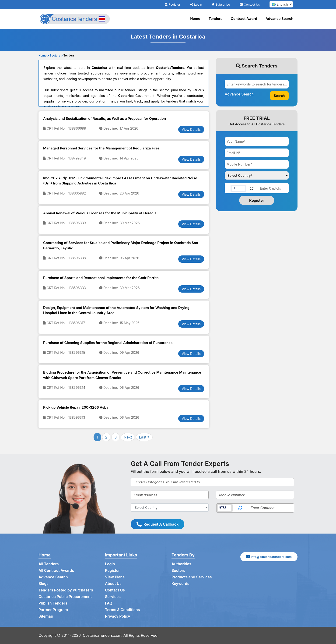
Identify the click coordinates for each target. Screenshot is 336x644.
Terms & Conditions (123, 610)
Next (128, 437)
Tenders (215, 19)
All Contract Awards (56, 571)
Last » (144, 437)
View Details (191, 129)
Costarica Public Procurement (65, 597)
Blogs (44, 584)
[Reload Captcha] (252, 188)
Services (113, 597)
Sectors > (56, 55)
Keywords (180, 584)
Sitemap (46, 616)
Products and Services (192, 577)
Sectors (178, 571)
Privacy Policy (118, 616)
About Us (113, 584)
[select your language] (281, 4)
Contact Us (250, 4)
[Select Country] (170, 508)
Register (172, 4)
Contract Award (244, 19)
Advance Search (279, 19)
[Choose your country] (257, 175)
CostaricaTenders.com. (103, 635)
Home (195, 19)
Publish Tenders (53, 603)
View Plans (115, 577)
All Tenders (49, 564)
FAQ (109, 603)
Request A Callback (157, 524)
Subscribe (221, 4)
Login (196, 4)
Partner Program (53, 610)
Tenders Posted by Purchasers (66, 590)
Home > (44, 55)
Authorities (181, 564)
